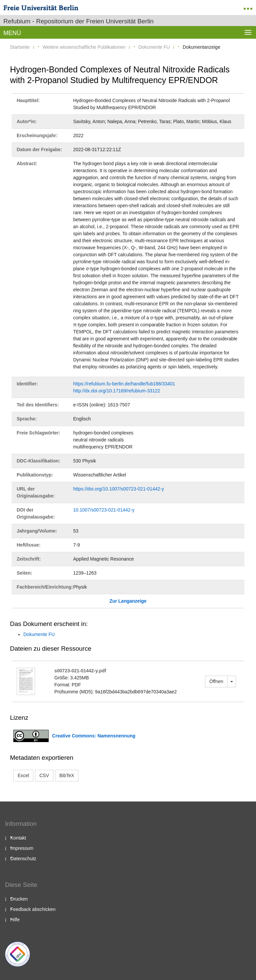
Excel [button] (23, 775)
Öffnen (216, 681)
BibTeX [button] (67, 775)
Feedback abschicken (33, 909)
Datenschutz (23, 859)
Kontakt (18, 838)
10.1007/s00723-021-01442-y (104, 510)
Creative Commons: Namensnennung (94, 736)
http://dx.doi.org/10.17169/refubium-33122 (117, 391)
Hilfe (15, 920)
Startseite (20, 47)
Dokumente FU (154, 47)
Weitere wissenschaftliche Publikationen (84, 47)
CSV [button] (44, 775)
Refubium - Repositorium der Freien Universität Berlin (78, 21)
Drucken (19, 899)
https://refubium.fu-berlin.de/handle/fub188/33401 (124, 384)
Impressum (22, 848)
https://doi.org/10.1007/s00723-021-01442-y (119, 489)
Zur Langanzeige (128, 601)
